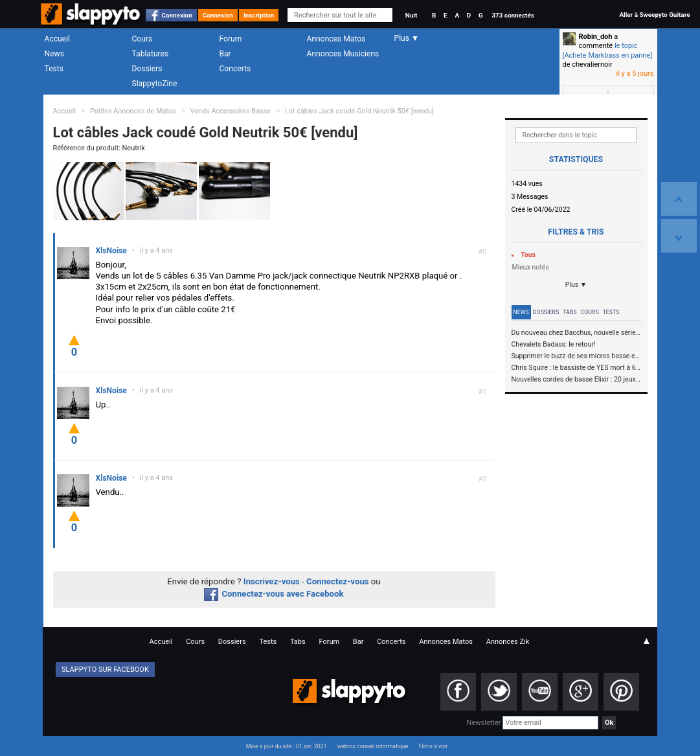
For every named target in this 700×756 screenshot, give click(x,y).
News (54, 54)
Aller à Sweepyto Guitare (654, 15)
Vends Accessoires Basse (230, 111)
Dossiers (147, 69)
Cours (142, 39)
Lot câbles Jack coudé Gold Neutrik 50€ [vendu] (359, 111)
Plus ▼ (576, 285)
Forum (231, 39)
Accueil (58, 39)
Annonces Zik (508, 642)
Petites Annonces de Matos (133, 111)
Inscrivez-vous (272, 581)
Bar (225, 54)
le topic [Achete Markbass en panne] (608, 50)
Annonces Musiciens (343, 54)
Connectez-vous (338, 581)
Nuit (411, 15)
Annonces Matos (336, 39)
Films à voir (433, 746)
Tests (54, 69)
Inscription (259, 15)
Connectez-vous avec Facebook (274, 594)
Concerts (235, 69)
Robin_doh (596, 37)
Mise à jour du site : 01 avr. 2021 (286, 746)
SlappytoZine (155, 84)
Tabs (570, 312)
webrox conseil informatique (373, 746)
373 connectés (513, 15)
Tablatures (151, 54)
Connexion (177, 15)
